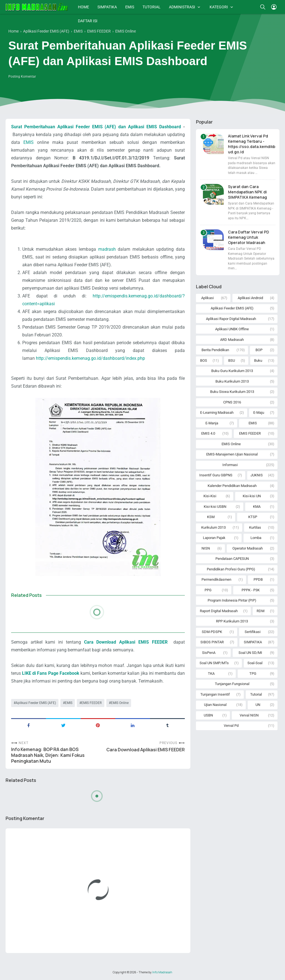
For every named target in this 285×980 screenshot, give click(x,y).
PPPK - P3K (251, 590)
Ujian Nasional (215, 705)
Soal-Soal (255, 663)
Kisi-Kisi (210, 496)
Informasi (230, 465)
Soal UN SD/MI (250, 653)
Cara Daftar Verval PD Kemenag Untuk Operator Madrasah (249, 237)
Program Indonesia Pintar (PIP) (232, 600)
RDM (261, 611)
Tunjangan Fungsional (232, 684)
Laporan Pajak (214, 538)
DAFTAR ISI (88, 21)
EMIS (130, 7)
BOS (204, 360)
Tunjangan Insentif (215, 694)
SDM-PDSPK (212, 632)
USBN (208, 715)
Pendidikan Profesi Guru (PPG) (231, 569)
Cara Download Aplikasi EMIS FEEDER (127, 642)
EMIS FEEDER (91, 703)
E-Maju (259, 413)
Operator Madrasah (248, 548)
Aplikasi (207, 298)
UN (258, 705)
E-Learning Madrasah (217, 413)
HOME (83, 7)
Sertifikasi (253, 632)
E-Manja (212, 423)
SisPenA (209, 653)
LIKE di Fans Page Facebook (51, 673)
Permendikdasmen (216, 579)
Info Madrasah (162, 972)
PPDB (258, 579)
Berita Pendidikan (215, 350)
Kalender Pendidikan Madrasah (232, 486)
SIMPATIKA (107, 7)
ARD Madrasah (232, 340)
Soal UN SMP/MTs (214, 663)
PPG (208, 590)
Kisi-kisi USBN (215, 507)
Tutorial (256, 694)
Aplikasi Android (250, 298)
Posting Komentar (22, 77)
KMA (257, 507)
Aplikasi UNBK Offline (232, 329)
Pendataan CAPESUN (232, 559)
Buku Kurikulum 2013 (232, 381)
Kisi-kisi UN (252, 496)
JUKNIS (257, 475)
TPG (253, 674)
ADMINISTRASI (182, 7)
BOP (259, 350)
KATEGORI (219, 7)
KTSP (253, 517)
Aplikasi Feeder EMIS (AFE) (36, 703)
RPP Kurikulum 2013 (232, 621)
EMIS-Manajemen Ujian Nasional (232, 454)
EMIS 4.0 (208, 433)
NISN (206, 548)
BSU (232, 360)
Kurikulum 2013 (213, 527)
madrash (107, 249)
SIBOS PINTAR (212, 642)
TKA (211, 674)
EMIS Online (120, 703)
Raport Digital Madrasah (219, 611)
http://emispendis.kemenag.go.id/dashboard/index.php (90, 358)
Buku (258, 360)
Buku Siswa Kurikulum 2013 (232, 392)
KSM (211, 517)
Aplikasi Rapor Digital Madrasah (231, 319)
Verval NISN (249, 715)
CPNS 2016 (232, 402)
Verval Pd (231, 726)
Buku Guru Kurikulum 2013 (232, 371)
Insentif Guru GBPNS (216, 475)
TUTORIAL (152, 7)
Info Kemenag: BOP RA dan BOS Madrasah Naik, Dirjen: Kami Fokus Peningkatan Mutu (48, 755)
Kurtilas (255, 527)
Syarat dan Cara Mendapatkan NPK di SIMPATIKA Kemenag (247, 192)
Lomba (256, 538)
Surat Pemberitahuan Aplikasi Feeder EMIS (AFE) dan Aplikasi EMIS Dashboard (96, 127)
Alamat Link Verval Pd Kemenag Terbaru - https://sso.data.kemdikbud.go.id (252, 144)
